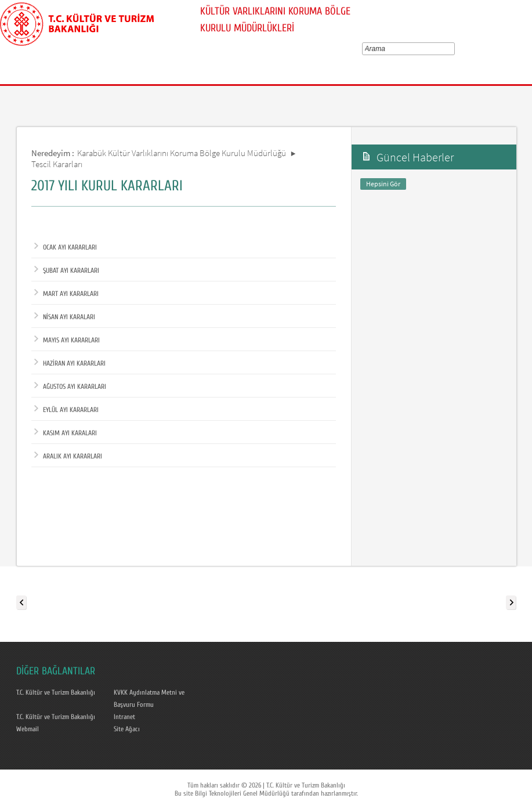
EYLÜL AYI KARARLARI (66, 410)
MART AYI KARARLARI (66, 294)
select (454, 49)
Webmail (28, 729)
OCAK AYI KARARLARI (66, 247)
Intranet (124, 717)
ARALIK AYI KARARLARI (68, 456)
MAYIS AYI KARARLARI (67, 340)
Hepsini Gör (383, 184)
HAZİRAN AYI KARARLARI (70, 363)
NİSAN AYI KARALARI (65, 317)
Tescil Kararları (57, 164)
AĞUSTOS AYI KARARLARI (70, 387)
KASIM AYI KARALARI (66, 433)
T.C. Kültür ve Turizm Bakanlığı (56, 692)
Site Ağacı (127, 729)
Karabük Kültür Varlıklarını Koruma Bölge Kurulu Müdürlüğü (182, 153)
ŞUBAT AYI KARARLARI (67, 270)
